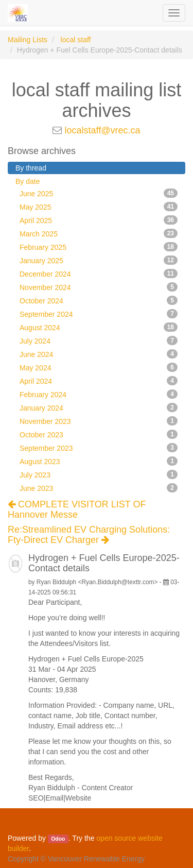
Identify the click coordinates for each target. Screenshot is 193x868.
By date (28, 181)
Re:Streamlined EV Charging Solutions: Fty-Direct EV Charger (89, 535)
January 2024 (99, 407)
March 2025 (99, 233)
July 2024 (99, 341)
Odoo (58, 839)
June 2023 (99, 488)
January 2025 (99, 260)
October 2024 (99, 300)
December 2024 (99, 274)
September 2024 (99, 314)
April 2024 (99, 381)
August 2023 (99, 461)
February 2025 (99, 247)
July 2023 (99, 474)
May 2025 (99, 207)
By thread (31, 168)
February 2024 (99, 394)
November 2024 (99, 287)
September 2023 (99, 448)
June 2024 (99, 354)
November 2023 (99, 421)
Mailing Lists (28, 40)
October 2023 (99, 434)
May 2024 (99, 367)
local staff (76, 40)
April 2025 (99, 220)
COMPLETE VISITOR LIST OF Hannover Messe (77, 509)
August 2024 (99, 327)
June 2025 (99, 193)
